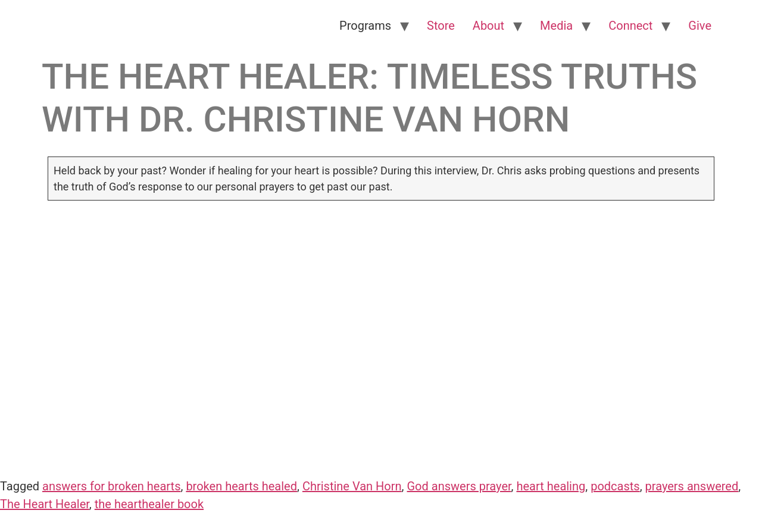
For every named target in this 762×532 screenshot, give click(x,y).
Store (441, 26)
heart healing (551, 486)
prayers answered (692, 486)
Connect (630, 26)
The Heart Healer (45, 504)
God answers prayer (459, 486)
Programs (365, 26)
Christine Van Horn (352, 486)
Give (700, 26)
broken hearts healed (241, 486)
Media (556, 26)
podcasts (615, 486)
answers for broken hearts (111, 486)
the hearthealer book (149, 504)
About (488, 26)
